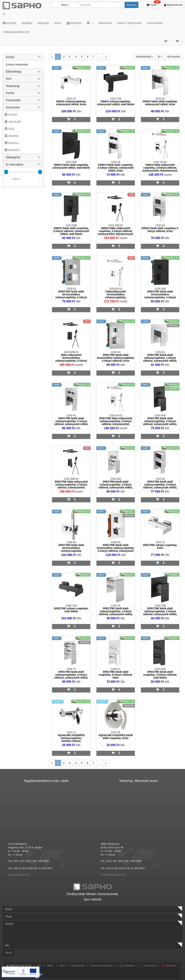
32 (160, 57)
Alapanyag (13, 86)
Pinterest (169, 966)
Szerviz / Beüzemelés (129, 23)
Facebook (148, 966)
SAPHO (13, 115)
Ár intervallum (15, 165)
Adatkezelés (78, 966)
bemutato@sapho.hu (113, 875)
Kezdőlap (27, 23)
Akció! (58, 23)
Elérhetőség (13, 72)
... (100, 57)
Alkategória (13, 157)
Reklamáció (105, 23)
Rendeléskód (145, 57)
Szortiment (13, 107)
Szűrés (10, 57)
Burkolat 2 (14, 150)
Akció (11, 129)
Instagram (127, 966)
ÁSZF (63, 966)
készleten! (74, 23)
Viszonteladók (155, 23)
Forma (10, 93)
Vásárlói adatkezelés (102, 966)
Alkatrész (14, 136)
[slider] (6, 172)
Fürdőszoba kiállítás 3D (16, 32)
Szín (9, 79)
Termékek (9, 23)
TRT (39, 966)
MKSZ (50, 966)
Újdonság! (43, 23)
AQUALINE (15, 122)
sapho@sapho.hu (19, 875)
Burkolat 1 (14, 143)
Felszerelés (13, 100)
